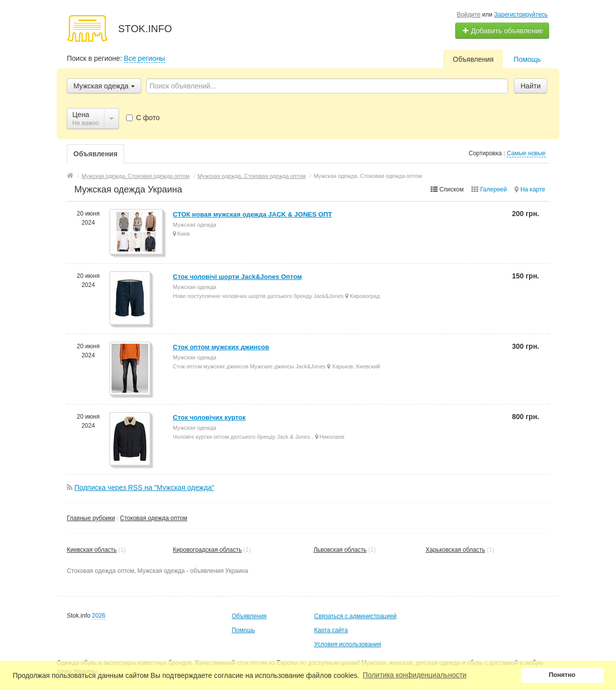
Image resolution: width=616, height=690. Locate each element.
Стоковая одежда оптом (154, 518)
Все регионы (145, 58)
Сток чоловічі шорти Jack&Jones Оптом (237, 277)
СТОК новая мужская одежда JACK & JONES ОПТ (252, 214)
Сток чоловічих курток (209, 417)
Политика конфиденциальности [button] (415, 675)
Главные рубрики (91, 518)
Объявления (473, 59)
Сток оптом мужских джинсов (221, 347)
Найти (531, 86)
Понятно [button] (562, 675)
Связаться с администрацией (355, 616)
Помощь (527, 59)
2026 (99, 616)
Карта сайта (331, 630)
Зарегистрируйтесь (521, 15)
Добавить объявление (502, 31)
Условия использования (347, 644)
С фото (143, 118)
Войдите (469, 15)
